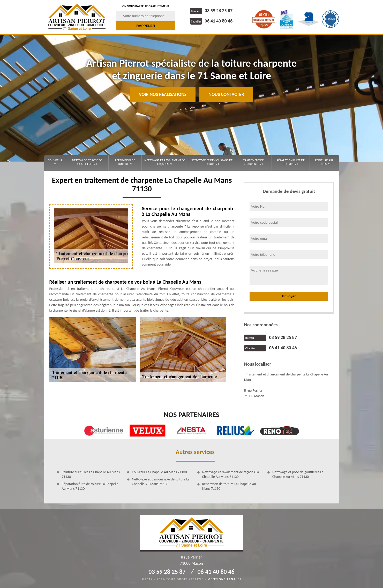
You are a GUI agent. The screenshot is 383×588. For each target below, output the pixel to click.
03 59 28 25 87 (211, 11)
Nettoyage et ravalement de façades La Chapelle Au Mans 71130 (231, 474)
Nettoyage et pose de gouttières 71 (87, 162)
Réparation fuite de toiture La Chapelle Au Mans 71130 (90, 486)
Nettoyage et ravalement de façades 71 (165, 162)
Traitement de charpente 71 (253, 162)
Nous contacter (226, 94)
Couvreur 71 (55, 162)
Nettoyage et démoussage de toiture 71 (212, 162)
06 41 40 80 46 (211, 21)
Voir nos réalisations (163, 94)
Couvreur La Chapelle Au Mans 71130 (159, 472)
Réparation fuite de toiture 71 (291, 162)
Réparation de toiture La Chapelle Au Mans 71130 (229, 486)
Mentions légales (224, 579)
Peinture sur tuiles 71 (324, 162)
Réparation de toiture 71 (125, 162)
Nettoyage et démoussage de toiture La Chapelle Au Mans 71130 (161, 482)
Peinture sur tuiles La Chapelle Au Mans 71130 (91, 474)
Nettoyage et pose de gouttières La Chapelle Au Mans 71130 (298, 474)
